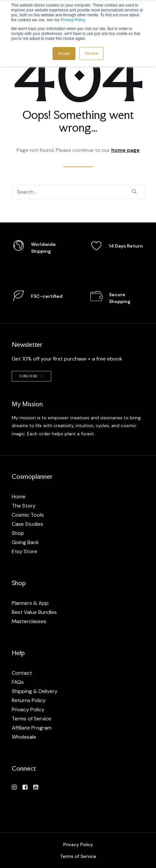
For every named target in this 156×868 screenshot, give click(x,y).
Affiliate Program (32, 728)
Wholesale (24, 737)
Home (19, 497)
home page (125, 150)
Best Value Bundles (34, 612)
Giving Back (25, 542)
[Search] (78, 192)
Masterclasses (29, 621)
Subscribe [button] (31, 376)
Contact (22, 673)
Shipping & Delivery (35, 691)
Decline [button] (91, 54)
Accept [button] (64, 54)
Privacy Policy (73, 20)
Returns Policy (29, 700)
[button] (134, 191)
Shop (18, 533)
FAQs (18, 682)
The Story (24, 506)
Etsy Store (24, 551)
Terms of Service (31, 719)
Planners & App (30, 603)
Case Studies (27, 524)
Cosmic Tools (28, 515)
